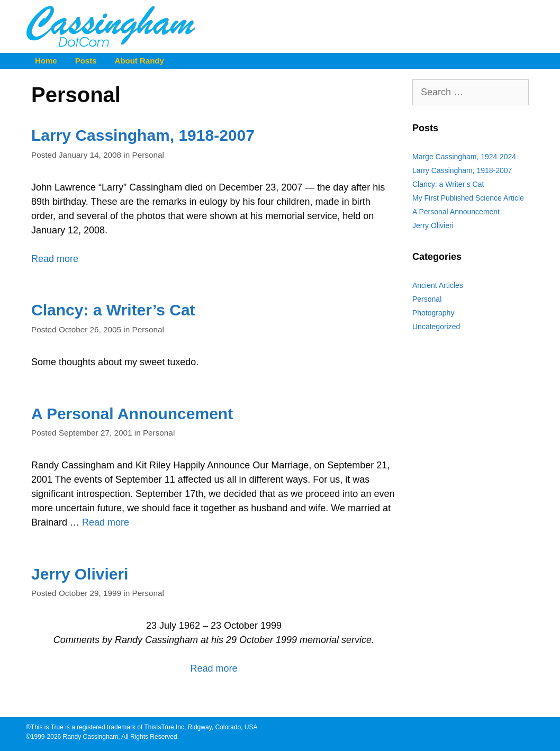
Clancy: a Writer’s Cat (113, 310)
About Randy (139, 61)
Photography (433, 313)
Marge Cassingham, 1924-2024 (464, 157)
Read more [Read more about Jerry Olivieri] (214, 668)
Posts (86, 61)
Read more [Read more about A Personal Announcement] (106, 522)
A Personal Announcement (132, 414)
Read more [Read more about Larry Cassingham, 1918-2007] (55, 259)
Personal (148, 155)
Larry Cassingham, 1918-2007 (143, 135)
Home (46, 61)
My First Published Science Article (468, 198)
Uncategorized (436, 327)
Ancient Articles (438, 285)
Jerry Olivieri (80, 574)
